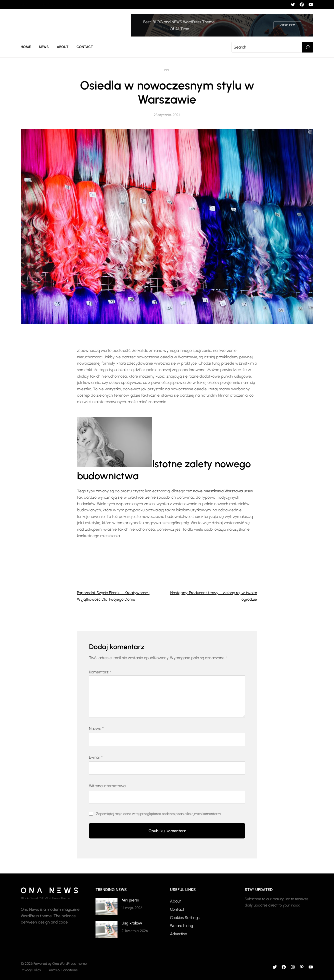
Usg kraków (132, 923)
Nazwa (96, 729)
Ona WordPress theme (69, 964)
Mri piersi (130, 900)
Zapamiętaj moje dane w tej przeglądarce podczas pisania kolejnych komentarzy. (159, 814)
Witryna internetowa (107, 786)
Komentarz (100, 672)
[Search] (308, 47)
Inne (167, 70)
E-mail (96, 757)
